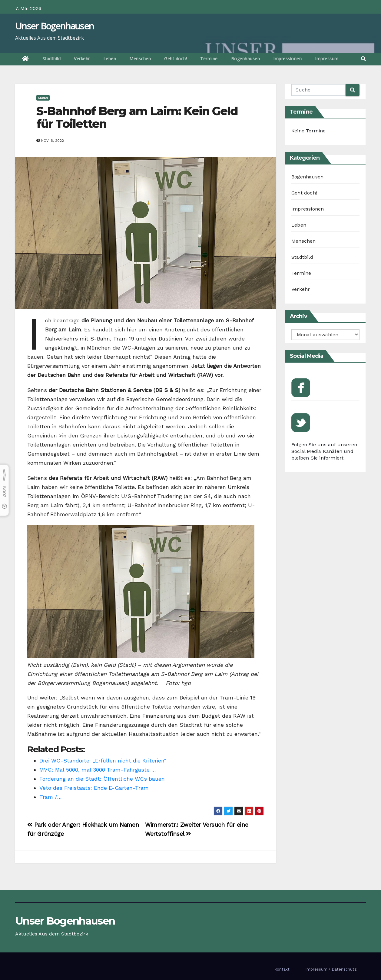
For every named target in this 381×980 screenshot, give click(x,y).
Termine (209, 59)
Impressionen (287, 59)
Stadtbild (52, 59)
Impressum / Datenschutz (331, 969)
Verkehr (82, 59)
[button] (363, 59)
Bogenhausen (246, 59)
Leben (110, 59)
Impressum (327, 59)
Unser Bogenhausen (54, 26)
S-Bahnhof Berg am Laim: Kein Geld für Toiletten (137, 117)
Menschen (140, 59)
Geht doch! (176, 59)
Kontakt (282, 969)
